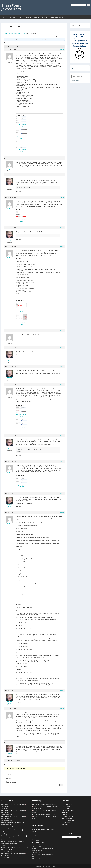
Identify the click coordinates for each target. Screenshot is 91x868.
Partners (21, 17)
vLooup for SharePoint (68, 816)
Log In (61, 785)
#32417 (62, 512)
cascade (62, 36)
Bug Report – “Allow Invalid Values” (11, 830)
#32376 (62, 228)
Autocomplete (66, 822)
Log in (73, 68)
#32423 (62, 709)
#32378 (62, 246)
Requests (64, 826)
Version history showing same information (13, 836)
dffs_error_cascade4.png (22, 220)
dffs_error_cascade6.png (22, 311)
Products (12, 17)
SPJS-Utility (65, 824)
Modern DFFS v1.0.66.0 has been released (43, 855)
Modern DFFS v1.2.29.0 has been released (12, 853)
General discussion (67, 805)
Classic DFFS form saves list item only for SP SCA (14, 848)
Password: (8, 779)
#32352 (62, 50)
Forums (29, 17)
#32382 (62, 331)
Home (5, 17)
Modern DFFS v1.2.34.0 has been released (12, 805)
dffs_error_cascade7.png (22, 323)
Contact (44, 17)
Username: (8, 775)
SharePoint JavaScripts (11, 7)
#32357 (62, 158)
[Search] (89, 5)
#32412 (62, 461)
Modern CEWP (66, 807)
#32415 (62, 493)
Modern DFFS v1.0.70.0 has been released (43, 837)
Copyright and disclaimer (57, 17)
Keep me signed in (11, 782)
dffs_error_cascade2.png (22, 138)
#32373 (62, 197)
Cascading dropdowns (20, 33)
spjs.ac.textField (6, 826)
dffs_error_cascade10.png (22, 486)
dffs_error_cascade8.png (22, 416)
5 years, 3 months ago (38, 39)
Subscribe (76, 80)
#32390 (62, 348)
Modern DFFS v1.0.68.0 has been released (43, 843)
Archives (36, 17)
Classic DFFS (65, 814)
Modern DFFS (66, 808)
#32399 (62, 385)
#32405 (62, 436)
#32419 (62, 690)
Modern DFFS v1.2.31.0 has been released (12, 816)
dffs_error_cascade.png (22, 125)
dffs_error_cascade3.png (22, 150)
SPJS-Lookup (65, 812)
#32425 (62, 742)
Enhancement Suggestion (8, 822)
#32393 (62, 366)
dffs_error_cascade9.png (22, 428)
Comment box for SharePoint (70, 820)
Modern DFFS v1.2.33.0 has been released (12, 810)
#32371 (62, 175)
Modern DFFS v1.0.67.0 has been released (43, 849)
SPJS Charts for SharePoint (69, 818)
